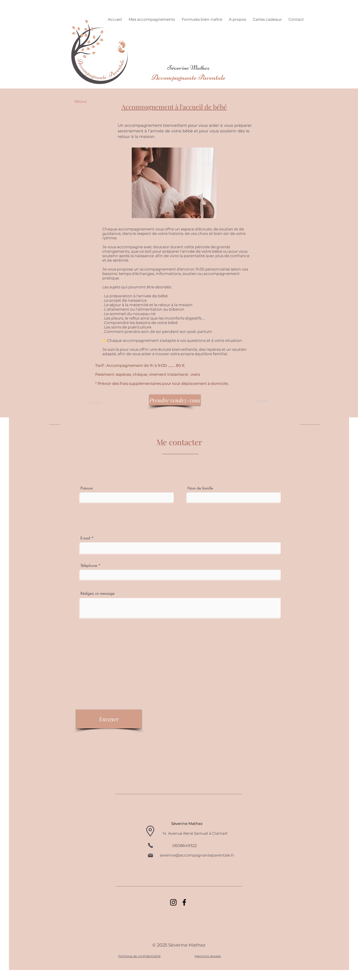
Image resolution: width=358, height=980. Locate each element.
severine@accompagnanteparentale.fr (197, 855)
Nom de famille (200, 488)
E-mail (86, 538)
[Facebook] (184, 902)
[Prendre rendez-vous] (175, 400)
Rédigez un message (98, 594)
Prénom (87, 488)
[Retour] (89, 102)
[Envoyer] (109, 719)
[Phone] (150, 845)
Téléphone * (91, 566)
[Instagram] (173, 902)
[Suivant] (261, 401)
